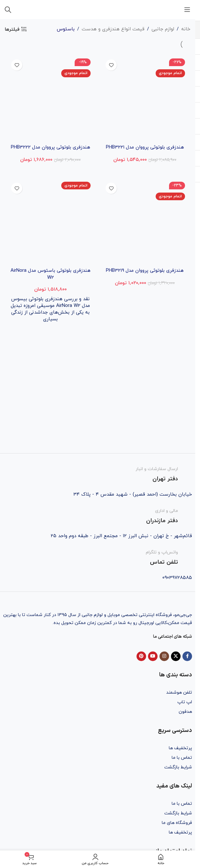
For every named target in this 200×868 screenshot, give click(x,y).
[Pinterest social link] (141, 656)
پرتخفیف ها (180, 748)
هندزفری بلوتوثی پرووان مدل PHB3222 (51, 147)
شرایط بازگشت (178, 767)
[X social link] (176, 656)
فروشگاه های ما (177, 823)
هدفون (185, 712)
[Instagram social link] (164, 656)
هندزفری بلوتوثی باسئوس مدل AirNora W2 (50, 274)
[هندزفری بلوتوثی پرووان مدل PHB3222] (50, 99)
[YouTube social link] (153, 656)
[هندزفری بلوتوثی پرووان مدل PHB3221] (145, 99)
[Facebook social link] (187, 656)
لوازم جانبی (163, 29)
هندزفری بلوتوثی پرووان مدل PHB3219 (145, 270)
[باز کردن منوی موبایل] (187, 10)
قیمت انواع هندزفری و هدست (113, 29)
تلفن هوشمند (179, 693)
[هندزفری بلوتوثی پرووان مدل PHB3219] (145, 222)
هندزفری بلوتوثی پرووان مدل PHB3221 (145, 147)
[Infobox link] (98, 475)
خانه (186, 29)
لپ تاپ (185, 702)
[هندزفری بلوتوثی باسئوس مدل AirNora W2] (50, 222)
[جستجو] (8, 10)
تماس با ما (182, 758)
